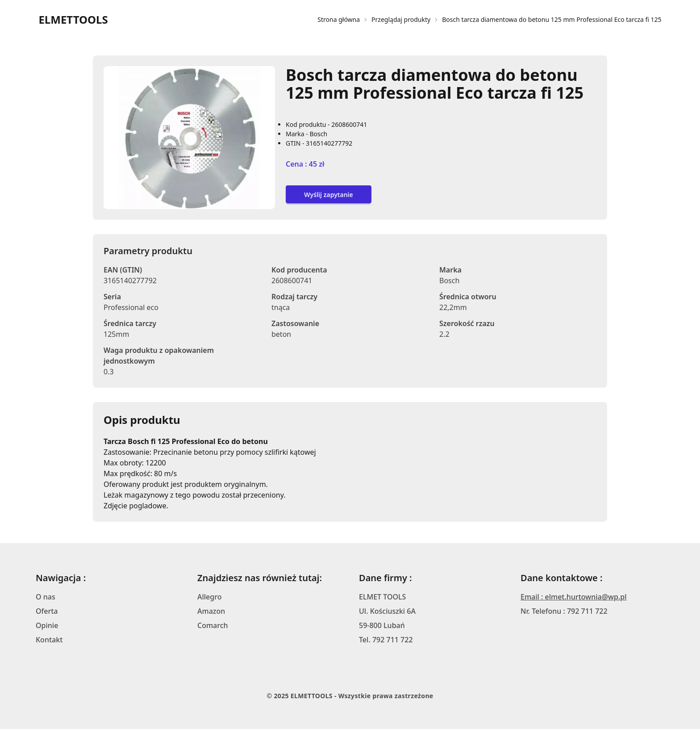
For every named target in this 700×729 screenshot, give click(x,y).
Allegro (209, 597)
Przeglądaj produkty (401, 19)
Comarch (213, 625)
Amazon (211, 611)
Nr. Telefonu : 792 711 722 (564, 611)
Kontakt (49, 640)
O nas (46, 597)
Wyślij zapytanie (329, 195)
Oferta (47, 611)
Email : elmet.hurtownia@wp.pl (574, 597)
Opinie (47, 625)
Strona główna (339, 19)
